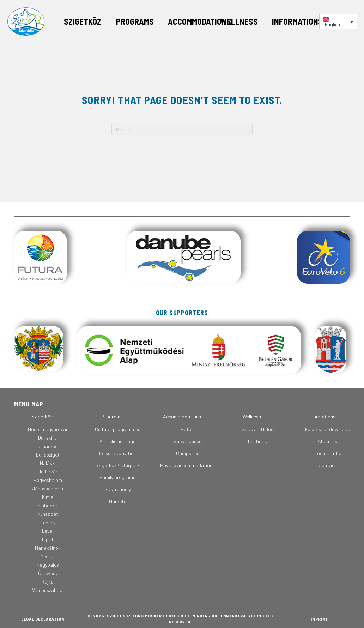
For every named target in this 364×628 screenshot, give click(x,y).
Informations (297, 21)
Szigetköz (83, 21)
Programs (135, 21)
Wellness (239, 21)
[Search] (182, 129)
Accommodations (199, 21)
